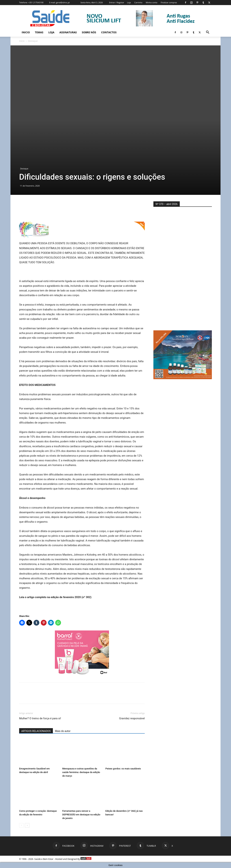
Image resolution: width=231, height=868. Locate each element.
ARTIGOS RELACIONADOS (36, 731)
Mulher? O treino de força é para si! (40, 718)
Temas (39, 32)
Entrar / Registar (117, 2)
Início (22, 41)
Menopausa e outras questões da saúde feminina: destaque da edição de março (81, 772)
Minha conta (152, 2)
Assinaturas (68, 32)
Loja (129, 2)
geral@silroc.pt (63, 2)
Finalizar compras (169, 2)
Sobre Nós (89, 32)
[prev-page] (21, 825)
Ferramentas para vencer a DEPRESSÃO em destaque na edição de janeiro (81, 815)
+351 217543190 (36, 2)
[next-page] (27, 825)
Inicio (26, 32)
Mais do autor (63, 731)
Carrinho (138, 2)
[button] (208, 33)
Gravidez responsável (132, 718)
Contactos (109, 32)
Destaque (24, 169)
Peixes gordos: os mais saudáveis (123, 769)
